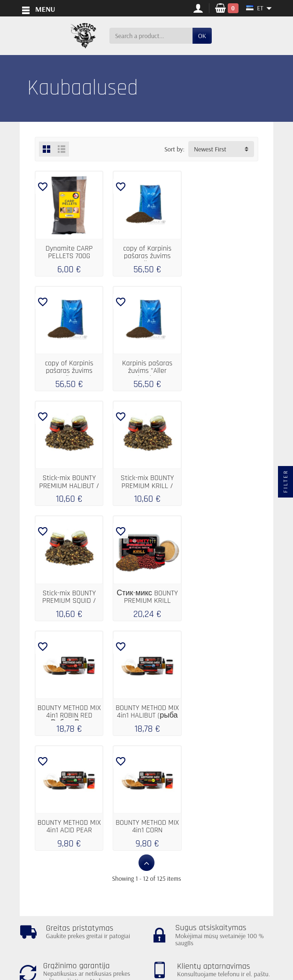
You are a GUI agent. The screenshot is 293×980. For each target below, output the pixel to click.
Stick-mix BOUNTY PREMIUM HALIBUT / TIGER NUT (146, 370)
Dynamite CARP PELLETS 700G (69, 252)
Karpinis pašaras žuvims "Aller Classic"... (69, 370)
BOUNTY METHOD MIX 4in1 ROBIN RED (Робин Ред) (224, 484)
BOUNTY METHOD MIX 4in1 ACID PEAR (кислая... (146, 598)
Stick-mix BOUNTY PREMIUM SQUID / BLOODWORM (69, 484)
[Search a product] (151, 36)
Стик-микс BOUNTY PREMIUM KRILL (146, 480)
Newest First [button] (210, 149)
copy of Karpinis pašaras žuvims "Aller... (146, 256)
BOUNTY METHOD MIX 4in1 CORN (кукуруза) (224, 598)
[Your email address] (125, 937)
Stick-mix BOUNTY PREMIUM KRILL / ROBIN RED (224, 370)
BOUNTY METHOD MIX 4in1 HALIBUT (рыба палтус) (69, 598)
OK (202, 36)
